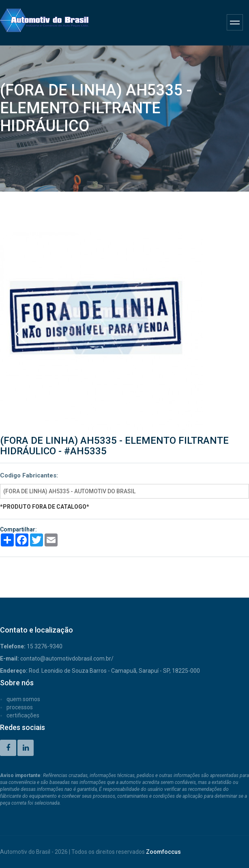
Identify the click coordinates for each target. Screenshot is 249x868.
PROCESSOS (20, 707)
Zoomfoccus (163, 852)
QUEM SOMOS (23, 699)
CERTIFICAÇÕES (23, 715)
